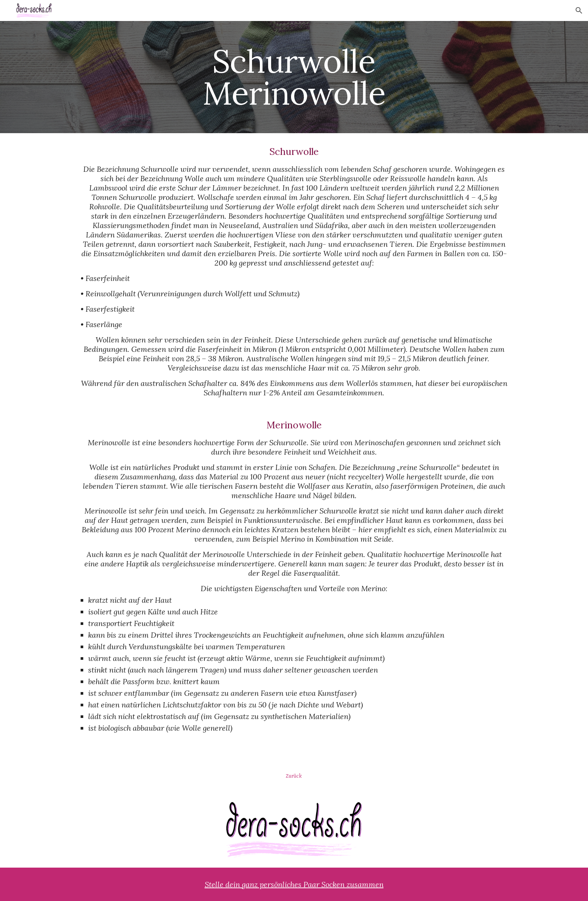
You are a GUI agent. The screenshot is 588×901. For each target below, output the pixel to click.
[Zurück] (294, 776)
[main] (294, 77)
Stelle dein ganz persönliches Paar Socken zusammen (294, 884)
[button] (579, 11)
